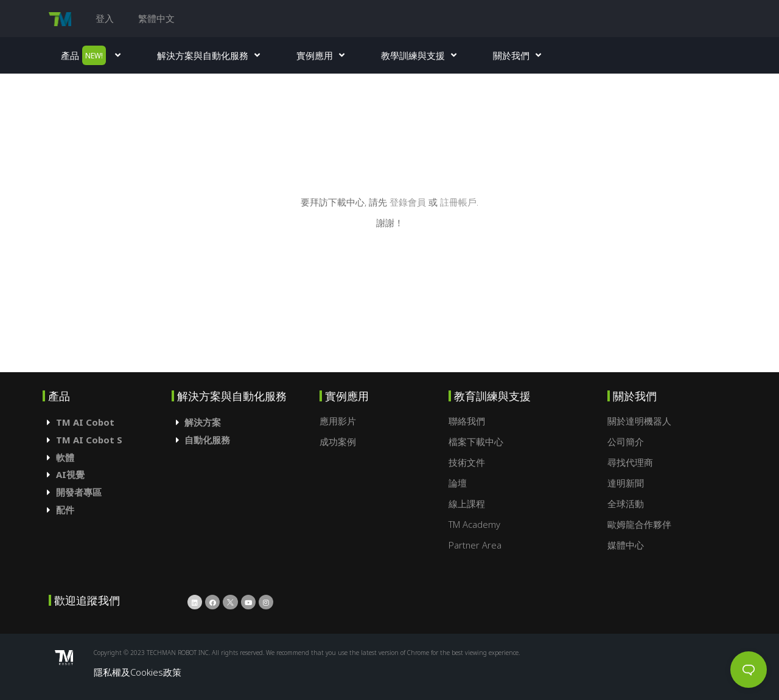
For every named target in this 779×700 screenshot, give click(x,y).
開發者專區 (79, 492)
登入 (105, 18)
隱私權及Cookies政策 (138, 672)
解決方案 (203, 422)
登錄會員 (409, 202)
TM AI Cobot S (89, 440)
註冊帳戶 (458, 202)
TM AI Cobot (85, 422)
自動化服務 (207, 440)
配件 (65, 510)
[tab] (107, 422)
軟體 (65, 457)
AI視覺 (70, 474)
